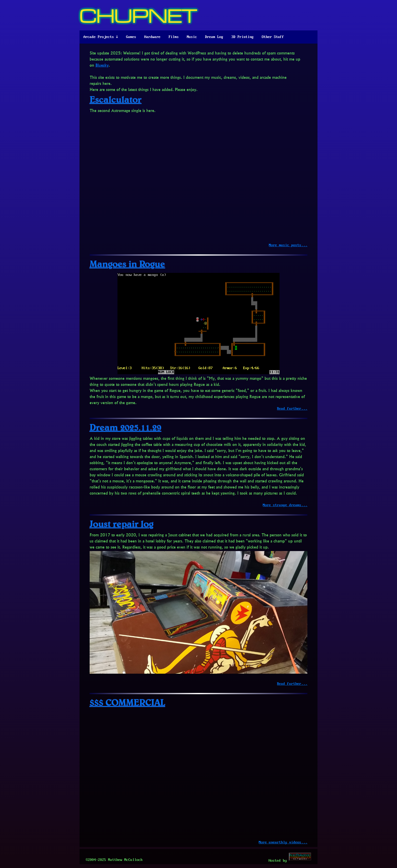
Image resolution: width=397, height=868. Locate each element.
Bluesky (102, 65)
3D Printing (243, 37)
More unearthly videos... (283, 842)
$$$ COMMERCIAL (127, 702)
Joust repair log (122, 524)
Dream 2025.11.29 (125, 427)
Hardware (152, 37)
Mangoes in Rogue (127, 264)
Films (174, 37)
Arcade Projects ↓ (101, 37)
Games (131, 37)
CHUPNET (138, 15)
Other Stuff (273, 37)
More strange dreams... (285, 505)
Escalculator (116, 99)
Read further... (292, 409)
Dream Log (214, 37)
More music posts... (288, 245)
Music (192, 37)
